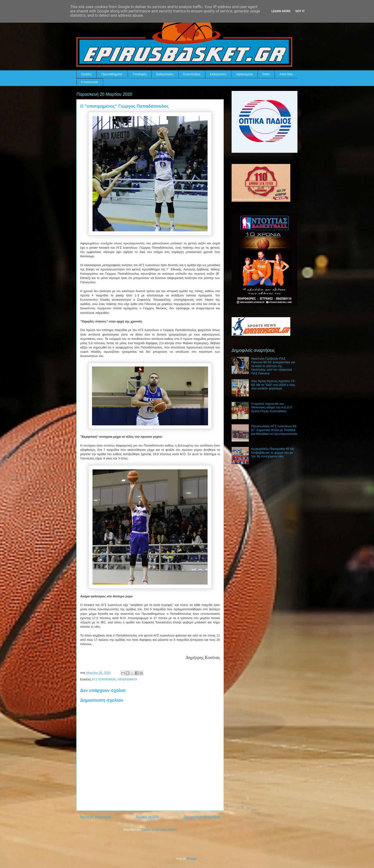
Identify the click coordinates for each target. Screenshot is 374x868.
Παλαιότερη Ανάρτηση (202, 817)
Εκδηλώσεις (218, 74)
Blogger (192, 859)
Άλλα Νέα (286, 74)
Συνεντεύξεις (192, 74)
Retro (266, 74)
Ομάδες (87, 74)
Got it (300, 11)
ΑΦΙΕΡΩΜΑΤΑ (127, 679)
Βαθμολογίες (165, 74)
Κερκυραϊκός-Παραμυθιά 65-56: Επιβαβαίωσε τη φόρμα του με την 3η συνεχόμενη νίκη (273, 452)
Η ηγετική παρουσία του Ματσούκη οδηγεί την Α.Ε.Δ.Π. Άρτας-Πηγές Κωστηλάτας (272, 407)
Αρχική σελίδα (147, 817)
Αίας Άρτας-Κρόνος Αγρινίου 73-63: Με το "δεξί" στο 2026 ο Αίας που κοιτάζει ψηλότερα (273, 385)
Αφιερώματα (244, 74)
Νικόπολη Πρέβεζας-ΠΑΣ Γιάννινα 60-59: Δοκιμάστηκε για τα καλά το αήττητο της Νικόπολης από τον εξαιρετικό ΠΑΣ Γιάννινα (273, 366)
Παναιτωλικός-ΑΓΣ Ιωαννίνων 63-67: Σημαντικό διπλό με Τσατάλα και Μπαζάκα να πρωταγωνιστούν (274, 430)
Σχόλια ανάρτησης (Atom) (159, 829)
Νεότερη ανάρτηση (96, 817)
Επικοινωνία (90, 82)
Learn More (281, 11)
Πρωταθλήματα (112, 74)
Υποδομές (140, 74)
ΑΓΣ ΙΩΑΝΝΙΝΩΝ (104, 679)
